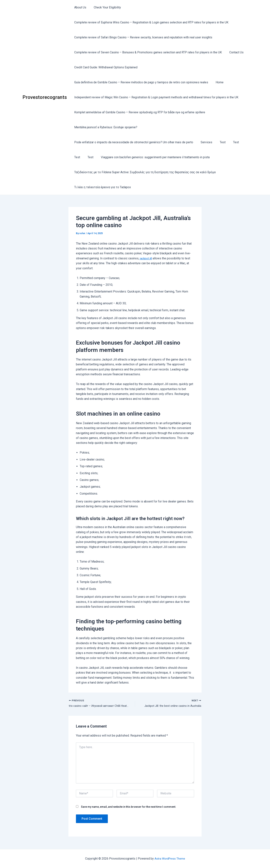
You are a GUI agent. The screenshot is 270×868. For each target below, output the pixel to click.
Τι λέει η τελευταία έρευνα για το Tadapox (102, 187)
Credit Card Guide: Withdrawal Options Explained (105, 67)
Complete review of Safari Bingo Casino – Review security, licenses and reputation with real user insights (142, 37)
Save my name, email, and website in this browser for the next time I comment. (129, 807)
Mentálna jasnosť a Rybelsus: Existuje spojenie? (105, 127)
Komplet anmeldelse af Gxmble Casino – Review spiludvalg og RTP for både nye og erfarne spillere (139, 112)
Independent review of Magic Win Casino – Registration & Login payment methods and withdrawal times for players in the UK (156, 97)
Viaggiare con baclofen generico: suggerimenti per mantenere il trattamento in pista (151, 157)
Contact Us (234, 52)
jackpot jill (146, 258)
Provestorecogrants (45, 97)
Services (204, 142)
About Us (79, 7)
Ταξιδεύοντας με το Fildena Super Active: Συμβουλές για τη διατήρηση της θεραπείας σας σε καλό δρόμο (144, 172)
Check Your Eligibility (105, 7)
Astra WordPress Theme (170, 859)
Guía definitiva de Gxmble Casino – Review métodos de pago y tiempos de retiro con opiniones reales (140, 82)
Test (219, 142)
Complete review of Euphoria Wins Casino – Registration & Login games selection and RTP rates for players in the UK (151, 22)
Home (217, 82)
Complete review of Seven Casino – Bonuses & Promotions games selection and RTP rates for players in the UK (147, 52)
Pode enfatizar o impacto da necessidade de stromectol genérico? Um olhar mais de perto (133, 142)
